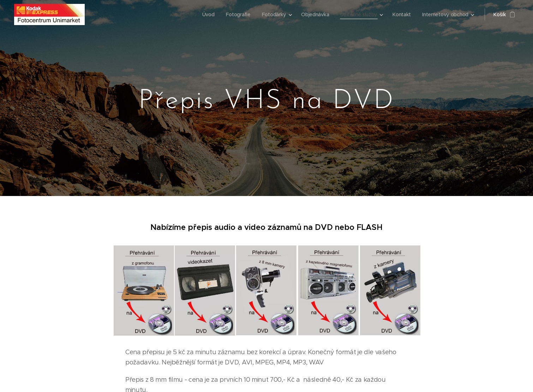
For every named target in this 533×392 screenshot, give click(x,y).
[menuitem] (206, 14)
